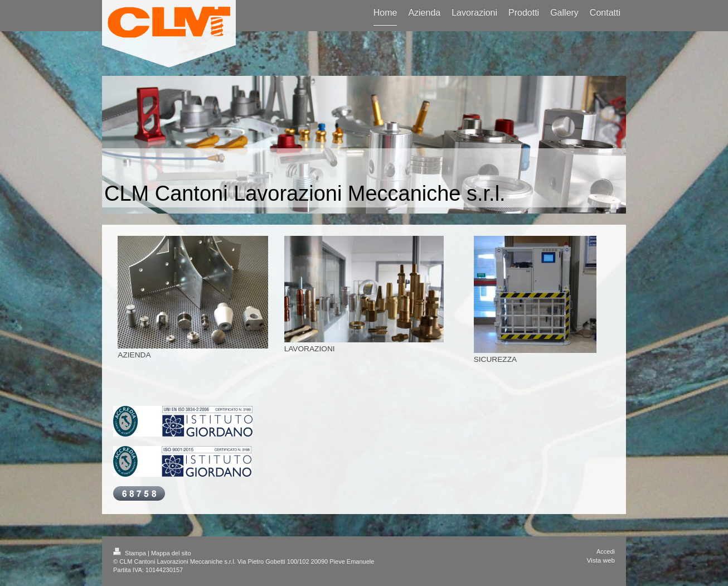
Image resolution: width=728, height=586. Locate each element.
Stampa (130, 553)
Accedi (606, 551)
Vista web (601, 560)
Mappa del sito (171, 553)
